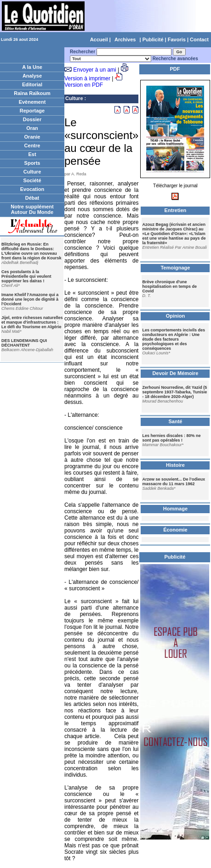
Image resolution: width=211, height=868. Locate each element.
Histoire (175, 465)
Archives (125, 39)
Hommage (175, 509)
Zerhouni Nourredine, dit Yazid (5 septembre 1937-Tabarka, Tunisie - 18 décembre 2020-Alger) (174, 392)
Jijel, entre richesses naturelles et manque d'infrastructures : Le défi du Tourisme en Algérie (32, 322)
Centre (32, 146)
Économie (175, 530)
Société (32, 180)
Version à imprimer (87, 78)
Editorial (32, 84)
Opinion (176, 316)
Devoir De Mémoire (176, 373)
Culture (32, 172)
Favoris (177, 39)
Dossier (32, 119)
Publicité (153, 39)
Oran (32, 128)
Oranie (32, 137)
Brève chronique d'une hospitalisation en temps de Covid (169, 286)
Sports (32, 163)
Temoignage (175, 268)
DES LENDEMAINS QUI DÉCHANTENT (24, 343)
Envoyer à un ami (94, 70)
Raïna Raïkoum (32, 93)
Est (32, 154)
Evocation (32, 189)
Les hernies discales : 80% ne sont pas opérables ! (171, 438)
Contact (199, 39)
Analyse (32, 76)
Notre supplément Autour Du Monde (32, 209)
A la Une (32, 67)
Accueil (99, 39)
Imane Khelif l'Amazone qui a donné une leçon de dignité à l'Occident (30, 299)
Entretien (176, 210)
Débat (32, 198)
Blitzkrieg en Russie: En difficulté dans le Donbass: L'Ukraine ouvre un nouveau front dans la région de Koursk (31, 251)
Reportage (32, 111)
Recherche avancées (175, 59)
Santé (175, 421)
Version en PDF (84, 85)
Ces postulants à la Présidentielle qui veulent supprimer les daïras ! (26, 276)
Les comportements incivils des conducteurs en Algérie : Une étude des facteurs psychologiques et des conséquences (174, 339)
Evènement (32, 102)
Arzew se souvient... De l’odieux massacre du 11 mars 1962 (174, 482)
